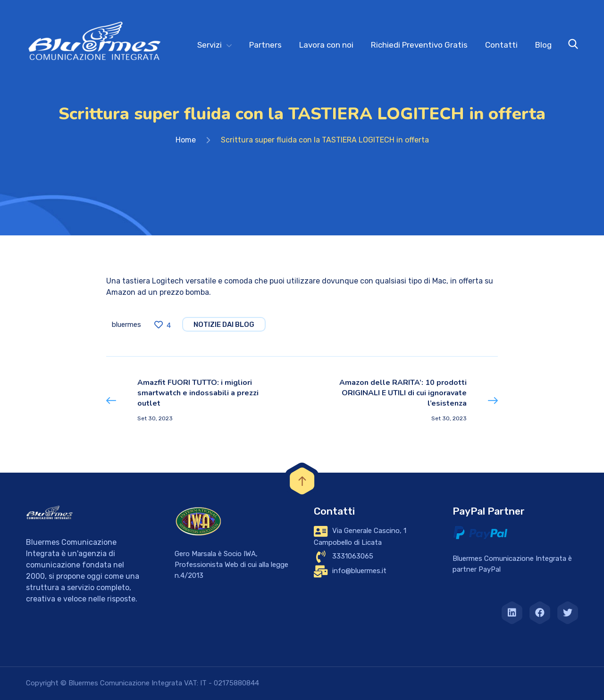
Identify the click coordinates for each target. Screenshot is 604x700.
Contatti (501, 45)
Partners (265, 45)
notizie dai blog (224, 325)
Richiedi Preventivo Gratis (419, 45)
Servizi (210, 45)
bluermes (126, 325)
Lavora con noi (326, 45)
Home (186, 140)
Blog (543, 45)
